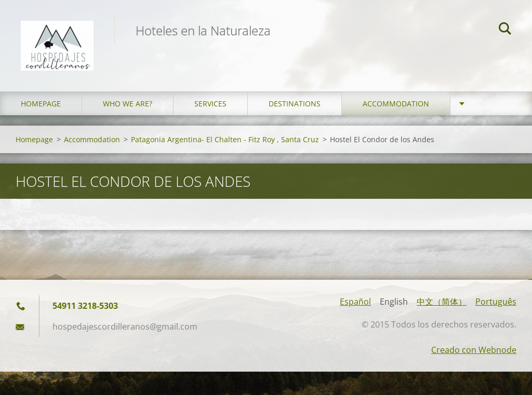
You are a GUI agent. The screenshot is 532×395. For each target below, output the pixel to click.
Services (210, 104)
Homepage (41, 104)
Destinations (295, 104)
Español (355, 302)
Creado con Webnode (474, 350)
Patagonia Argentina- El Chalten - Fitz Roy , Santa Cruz (225, 139)
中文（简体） (442, 302)
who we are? (128, 104)
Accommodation (396, 104)
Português (496, 302)
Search (505, 30)
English (394, 302)
